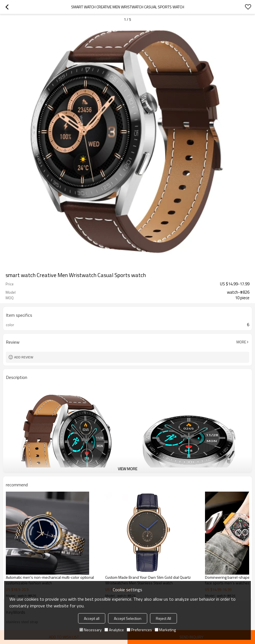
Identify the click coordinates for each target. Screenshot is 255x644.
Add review (24, 357)
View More (127, 469)
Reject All (163, 618)
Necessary (91, 630)
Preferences (139, 630)
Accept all (92, 618)
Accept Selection (128, 618)
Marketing (165, 630)
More (241, 342)
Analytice (114, 630)
